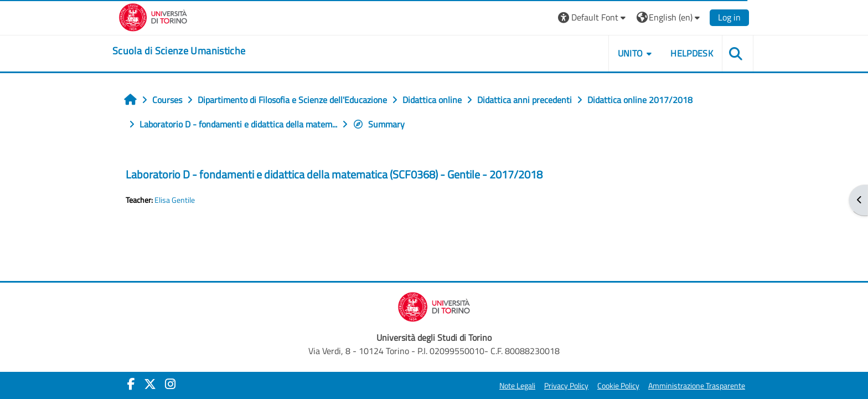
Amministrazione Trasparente (697, 386)
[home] (179, 51)
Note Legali (517, 386)
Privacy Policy (566, 386)
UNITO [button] (631, 53)
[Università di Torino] (153, 16)
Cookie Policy (618, 386)
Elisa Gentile (175, 200)
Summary (379, 124)
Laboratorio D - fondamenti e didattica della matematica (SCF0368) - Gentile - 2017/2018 (334, 174)
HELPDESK (692, 53)
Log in (729, 17)
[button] (593, 17)
